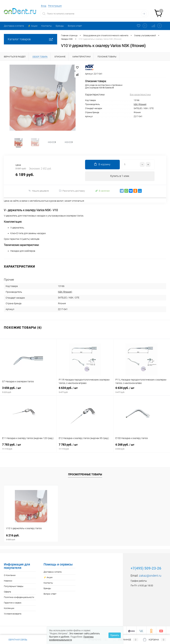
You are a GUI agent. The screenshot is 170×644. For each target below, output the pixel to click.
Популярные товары (14, 585)
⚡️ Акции (33, 26)
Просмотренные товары (85, 474)
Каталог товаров (31, 39)
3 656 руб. (28, 390)
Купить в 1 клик (120, 177)
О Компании (10, 574)
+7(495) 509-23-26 (146, 567)
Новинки (8, 580)
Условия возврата (13, 613)
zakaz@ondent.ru (150, 575)
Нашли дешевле (39, 192)
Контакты (47, 26)
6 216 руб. (31, 536)
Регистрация (55, 6)
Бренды (60, 26)
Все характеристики (140, 95)
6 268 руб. (142, 447)
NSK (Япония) (140, 104)
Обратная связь (16, 640)
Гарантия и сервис (13, 602)
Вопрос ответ (75, 26)
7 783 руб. (28, 447)
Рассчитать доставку (72, 192)
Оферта (7, 591)
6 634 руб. (85, 390)
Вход (44, 6)
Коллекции (9, 607)
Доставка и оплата (14, 26)
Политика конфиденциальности (19, 596)
